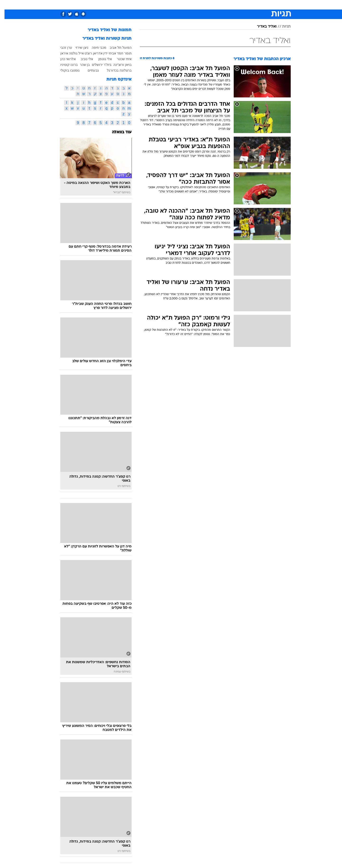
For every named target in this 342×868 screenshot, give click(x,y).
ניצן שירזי (77, 48)
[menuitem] (261, 5)
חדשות (264, 5)
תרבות (214, 5)
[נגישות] (7, 5)
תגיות (282, 27)
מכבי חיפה (95, 48)
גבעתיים (89, 70)
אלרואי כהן (64, 59)
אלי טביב (82, 59)
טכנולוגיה (125, 5)
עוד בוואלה (117, 132)
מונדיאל (231, 5)
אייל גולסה (72, 53)
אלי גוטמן (101, 59)
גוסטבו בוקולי (65, 70)
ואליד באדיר (262, 27)
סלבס (199, 5)
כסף (186, 5)
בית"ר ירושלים (97, 65)
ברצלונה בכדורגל (115, 70)
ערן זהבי (62, 48)
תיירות (143, 5)
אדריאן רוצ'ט (89, 53)
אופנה (108, 5)
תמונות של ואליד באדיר (105, 30)
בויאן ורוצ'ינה (118, 65)
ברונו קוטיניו (64, 65)
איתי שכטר (120, 59)
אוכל (174, 5)
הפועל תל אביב (116, 48)
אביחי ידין (105, 53)
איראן (60, 53)
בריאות (159, 5)
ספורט (248, 5)
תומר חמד (120, 53)
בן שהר (80, 65)
